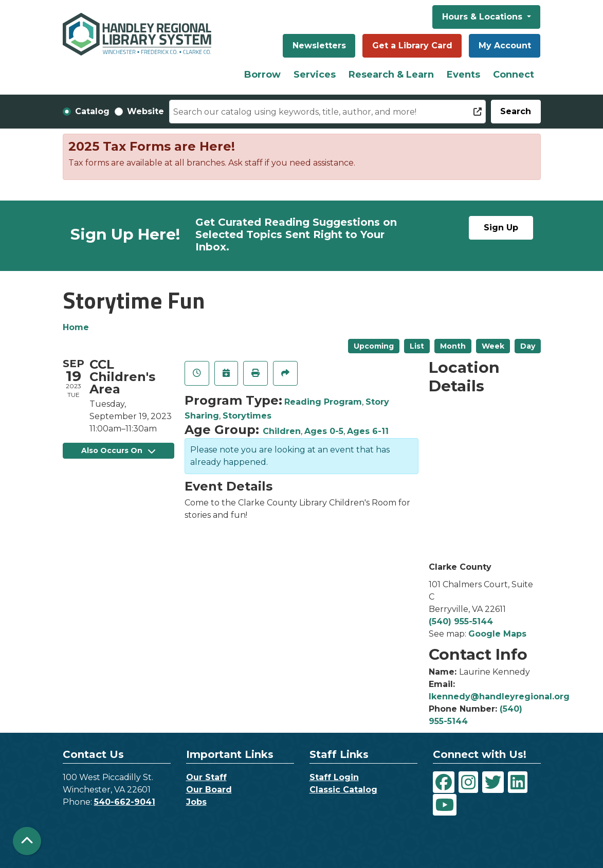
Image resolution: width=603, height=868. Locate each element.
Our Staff (206, 777)
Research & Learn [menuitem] (391, 75)
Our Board (209, 790)
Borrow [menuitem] (262, 75)
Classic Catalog (343, 790)
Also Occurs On (118, 450)
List (417, 346)
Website (145, 111)
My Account (505, 46)
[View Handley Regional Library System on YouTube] (445, 805)
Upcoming (374, 346)
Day (528, 346)
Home (76, 327)
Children (282, 431)
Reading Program (323, 402)
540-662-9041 (125, 802)
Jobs (196, 802)
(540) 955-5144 (461, 621)
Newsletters (319, 46)
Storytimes (247, 416)
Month (453, 346)
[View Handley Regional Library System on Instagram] (468, 782)
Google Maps (497, 634)
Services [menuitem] (315, 75)
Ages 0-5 (324, 431)
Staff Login (334, 777)
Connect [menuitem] (514, 75)
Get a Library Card (412, 46)
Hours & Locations (483, 17)
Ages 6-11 (368, 431)
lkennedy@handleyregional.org (499, 697)
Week (493, 346)
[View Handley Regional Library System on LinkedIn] (518, 782)
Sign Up (501, 228)
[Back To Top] (27, 841)
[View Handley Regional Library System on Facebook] (444, 782)
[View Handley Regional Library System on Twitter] (493, 782)
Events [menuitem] (463, 75)
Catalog (92, 111)
